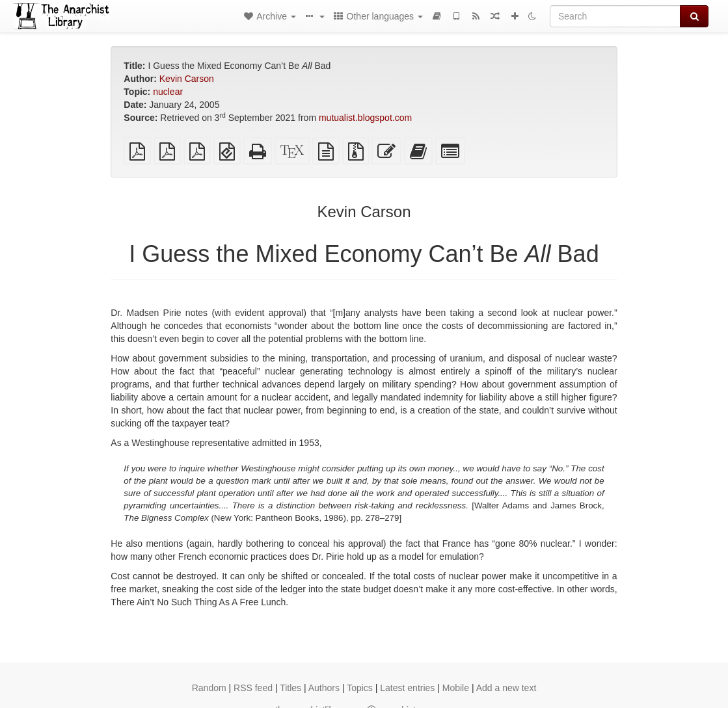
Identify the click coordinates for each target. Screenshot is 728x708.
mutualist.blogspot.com (365, 118)
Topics (360, 688)
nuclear (168, 92)
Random (209, 688)
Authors (324, 688)
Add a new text (506, 688)
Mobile (456, 688)
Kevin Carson (187, 79)
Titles (290, 688)
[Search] (615, 16)
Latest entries (407, 688)
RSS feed (253, 688)
